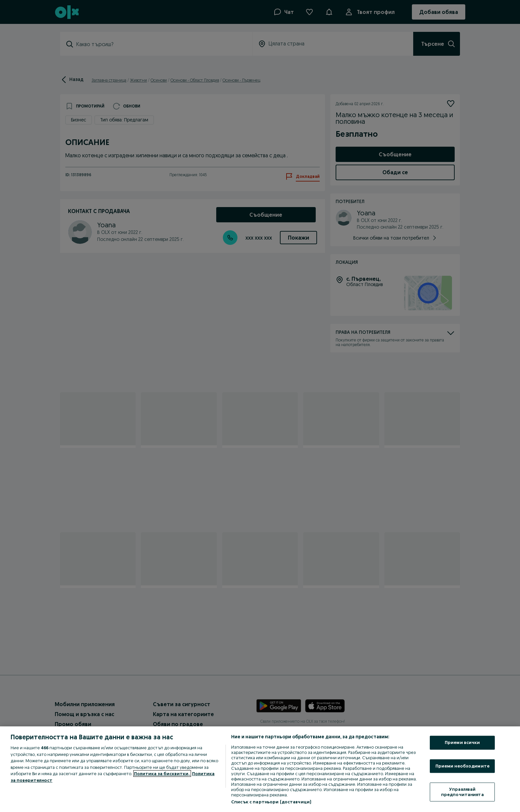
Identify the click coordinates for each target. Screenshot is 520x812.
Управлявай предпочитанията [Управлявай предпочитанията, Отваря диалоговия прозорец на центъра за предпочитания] (462, 792)
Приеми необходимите (462, 766)
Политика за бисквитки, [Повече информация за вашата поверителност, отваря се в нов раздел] (162, 774)
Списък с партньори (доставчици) (271, 802)
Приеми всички (462, 742)
